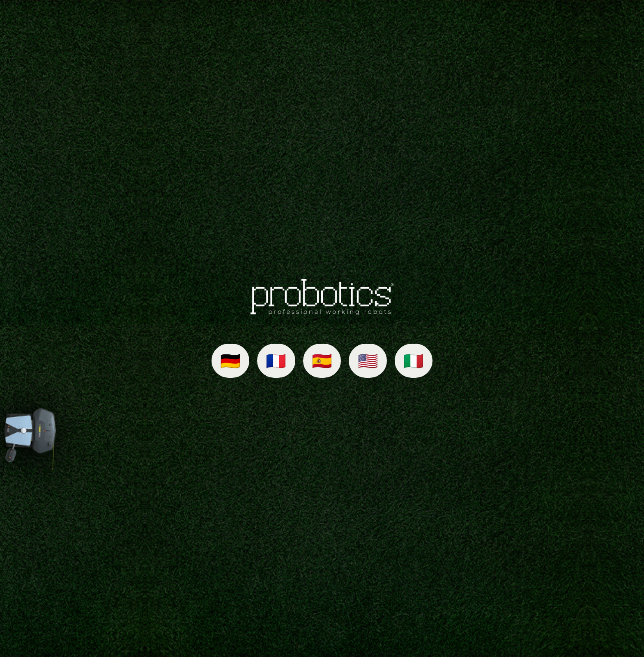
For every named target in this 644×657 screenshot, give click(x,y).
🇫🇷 (276, 361)
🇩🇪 (230, 361)
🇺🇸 (368, 361)
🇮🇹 (414, 361)
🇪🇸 (322, 361)
